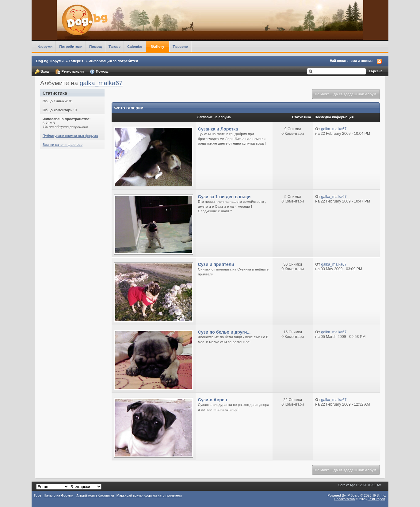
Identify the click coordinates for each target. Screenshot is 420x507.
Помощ (95, 46)
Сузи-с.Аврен (213, 400)
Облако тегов (344, 499)
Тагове (115, 46)
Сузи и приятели (216, 264)
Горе (38, 495)
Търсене (180, 46)
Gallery (158, 46)
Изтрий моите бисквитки (95, 495)
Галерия (76, 61)
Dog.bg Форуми (50, 61)
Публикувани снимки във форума (70, 136)
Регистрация (70, 72)
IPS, (379, 495)
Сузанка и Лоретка (218, 129)
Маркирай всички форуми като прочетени (149, 495)
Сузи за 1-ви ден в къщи (224, 197)
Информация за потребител (113, 61)
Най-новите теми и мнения (351, 61)
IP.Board (353, 495)
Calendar (135, 46)
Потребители (71, 46)
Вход (42, 72)
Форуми (45, 46)
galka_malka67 (101, 83)
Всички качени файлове (63, 144)
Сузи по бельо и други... (224, 332)
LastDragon (376, 499)
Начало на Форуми (58, 495)
